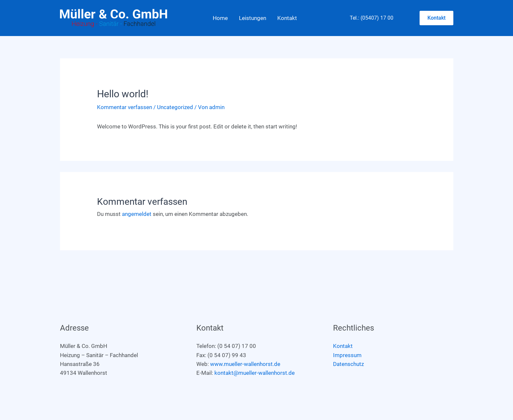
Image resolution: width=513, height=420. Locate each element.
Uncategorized (175, 107)
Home (220, 18)
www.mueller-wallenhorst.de (245, 364)
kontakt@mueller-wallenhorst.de (255, 373)
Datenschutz (348, 364)
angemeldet (137, 214)
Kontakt (287, 18)
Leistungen (253, 18)
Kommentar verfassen (125, 107)
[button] (436, 18)
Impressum (347, 355)
